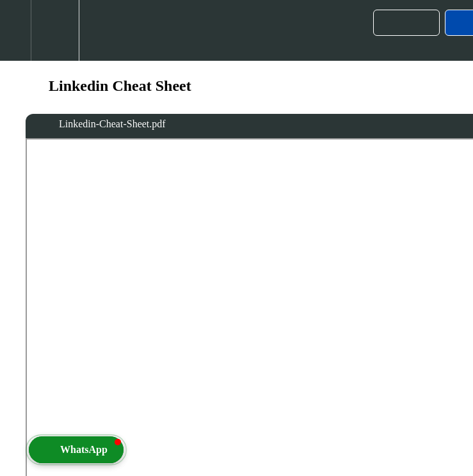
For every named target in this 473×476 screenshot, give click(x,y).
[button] (15, 30)
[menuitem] (55, 30)
